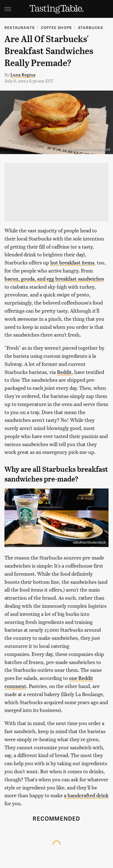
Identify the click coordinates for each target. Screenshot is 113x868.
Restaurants (20, 27)
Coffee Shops (56, 27)
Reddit (64, 372)
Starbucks (91, 27)
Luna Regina (23, 75)
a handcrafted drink (86, 795)
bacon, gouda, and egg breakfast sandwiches (54, 279)
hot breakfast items (72, 262)
